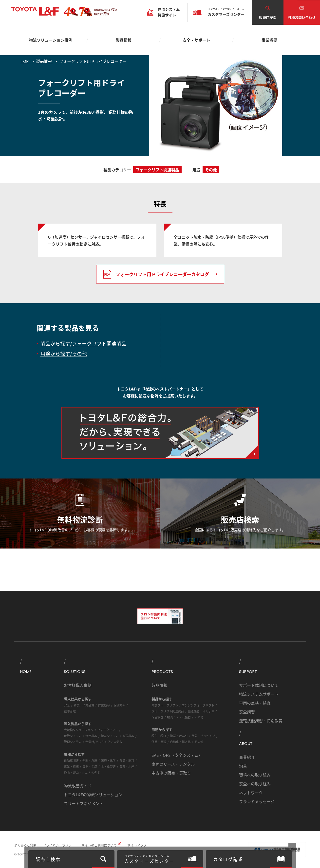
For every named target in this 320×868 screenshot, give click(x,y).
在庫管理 (70, 711)
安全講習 (247, 712)
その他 (96, 772)
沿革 (243, 766)
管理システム (73, 742)
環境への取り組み (255, 775)
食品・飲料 (127, 760)
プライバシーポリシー (59, 845)
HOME (26, 672)
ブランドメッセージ (257, 801)
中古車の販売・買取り (171, 773)
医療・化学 (108, 760)
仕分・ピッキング (203, 736)
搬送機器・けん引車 (201, 711)
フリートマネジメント (84, 803)
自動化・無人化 (180, 742)
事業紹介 (247, 757)
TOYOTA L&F (35, 12)
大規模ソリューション (79, 730)
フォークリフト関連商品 (168, 711)
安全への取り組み (255, 784)
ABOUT (246, 744)
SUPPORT (248, 672)
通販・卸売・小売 (76, 772)
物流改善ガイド (78, 786)
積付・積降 (159, 736)
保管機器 (91, 736)
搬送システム (110, 736)
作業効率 (104, 705)
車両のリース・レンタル (173, 764)
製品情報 (159, 685)
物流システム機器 (179, 717)
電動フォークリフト (165, 705)
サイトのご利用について (99, 845)
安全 (67, 705)
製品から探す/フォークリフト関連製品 (83, 344)
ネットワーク (251, 793)
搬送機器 (128, 736)
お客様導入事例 (78, 685)
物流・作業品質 (84, 705)
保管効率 (119, 705)
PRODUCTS (162, 672)
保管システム (73, 736)
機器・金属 (90, 766)
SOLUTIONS (75, 672)
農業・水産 (127, 766)
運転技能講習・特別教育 (261, 721)
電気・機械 (71, 766)
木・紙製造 (108, 766)
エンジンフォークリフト (198, 705)
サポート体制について (259, 685)
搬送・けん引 (179, 736)
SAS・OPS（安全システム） (177, 755)
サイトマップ (137, 845)
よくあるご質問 (25, 845)
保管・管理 (159, 742)
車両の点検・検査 (255, 703)
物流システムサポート (259, 694)
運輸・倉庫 (90, 760)
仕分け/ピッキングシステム (104, 742)
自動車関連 (71, 760)
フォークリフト (108, 730)
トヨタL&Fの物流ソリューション (93, 795)
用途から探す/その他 (64, 354)
